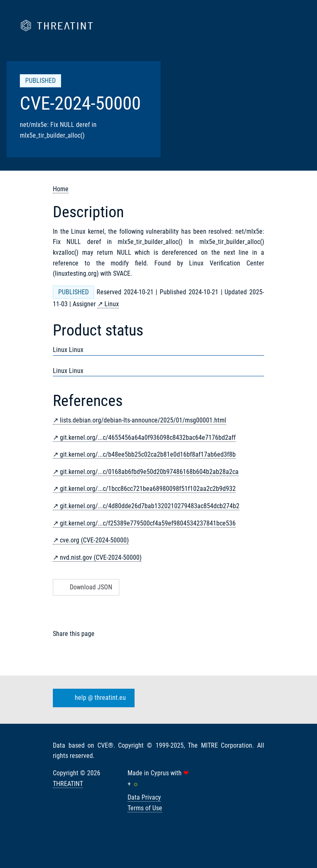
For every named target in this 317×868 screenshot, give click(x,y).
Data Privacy (144, 797)
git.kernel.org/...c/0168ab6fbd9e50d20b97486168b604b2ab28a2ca (149, 472)
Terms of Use (145, 808)
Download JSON (85, 587)
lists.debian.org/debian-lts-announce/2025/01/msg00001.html (143, 420)
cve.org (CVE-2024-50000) (94, 540)
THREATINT (68, 784)
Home (61, 189)
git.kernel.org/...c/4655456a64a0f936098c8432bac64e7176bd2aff (148, 438)
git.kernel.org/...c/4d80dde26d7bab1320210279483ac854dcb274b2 (150, 506)
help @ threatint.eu (92, 698)
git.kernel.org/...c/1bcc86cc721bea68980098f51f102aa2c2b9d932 (148, 489)
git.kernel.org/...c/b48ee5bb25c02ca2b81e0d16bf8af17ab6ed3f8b (148, 454)
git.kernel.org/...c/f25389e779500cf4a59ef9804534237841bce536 (148, 523)
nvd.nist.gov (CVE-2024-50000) (101, 557)
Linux (112, 304)
